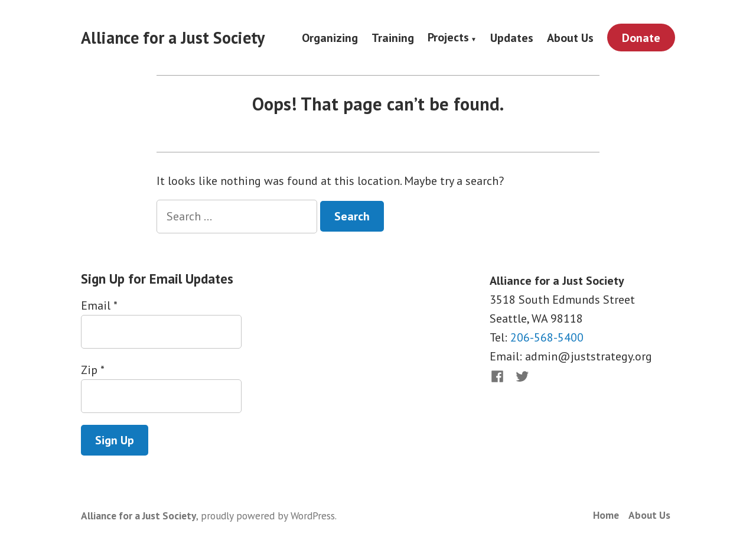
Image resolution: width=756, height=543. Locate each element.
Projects (448, 38)
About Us (570, 38)
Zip (92, 370)
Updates (512, 38)
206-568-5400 (547, 337)
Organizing (330, 38)
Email (99, 305)
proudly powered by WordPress (268, 516)
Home (606, 515)
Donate (641, 38)
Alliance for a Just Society (173, 38)
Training (393, 38)
